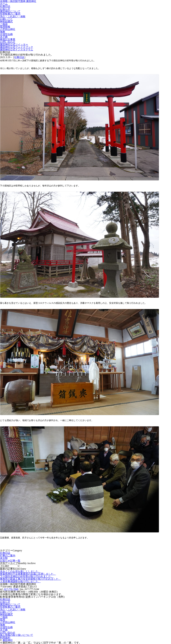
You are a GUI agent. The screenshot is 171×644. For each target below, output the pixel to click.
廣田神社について (10, 604)
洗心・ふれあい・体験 (13, 610)
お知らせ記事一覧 (10, 561)
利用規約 (5, 638)
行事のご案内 (8, 556)
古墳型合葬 (6, 627)
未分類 (4, 558)
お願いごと (6, 612)
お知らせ (5, 602)
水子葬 (4, 630)
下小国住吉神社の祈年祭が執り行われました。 (27, 576)
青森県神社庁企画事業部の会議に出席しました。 (28, 574)
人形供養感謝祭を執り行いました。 (20, 582)
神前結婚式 (6, 615)
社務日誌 (19, 57)
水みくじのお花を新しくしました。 (20, 571)
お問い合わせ (8, 632)
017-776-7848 (11, 589)
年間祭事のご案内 (10, 607)
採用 (3, 620)
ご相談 (4, 617)
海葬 (3, 625)
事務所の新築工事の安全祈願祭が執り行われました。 (31, 579)
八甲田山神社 (8, 622)
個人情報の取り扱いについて (17, 635)
